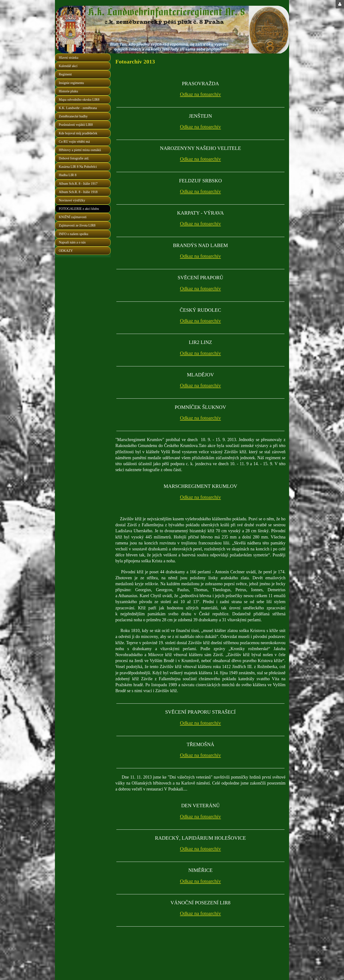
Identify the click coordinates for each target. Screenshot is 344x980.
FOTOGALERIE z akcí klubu (79, 209)
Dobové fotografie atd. (74, 158)
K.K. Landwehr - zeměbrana (78, 108)
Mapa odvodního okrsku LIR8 (79, 100)
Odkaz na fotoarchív (200, 94)
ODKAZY (66, 251)
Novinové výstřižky (72, 200)
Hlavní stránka (69, 58)
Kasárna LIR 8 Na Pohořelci (78, 167)
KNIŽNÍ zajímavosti (73, 217)
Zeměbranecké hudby (73, 116)
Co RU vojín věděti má (74, 142)
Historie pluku (68, 91)
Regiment (65, 74)
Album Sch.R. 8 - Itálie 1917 (78, 184)
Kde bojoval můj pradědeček (78, 133)
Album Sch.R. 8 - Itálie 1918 (78, 192)
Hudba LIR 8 (68, 175)
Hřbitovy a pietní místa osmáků (80, 150)
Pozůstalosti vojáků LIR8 (76, 125)
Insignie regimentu (71, 83)
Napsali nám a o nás (72, 242)
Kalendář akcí (68, 66)
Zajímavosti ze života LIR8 (77, 225)
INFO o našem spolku (73, 234)
